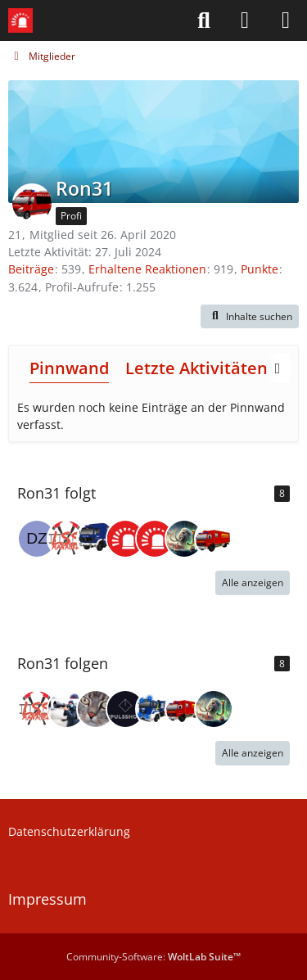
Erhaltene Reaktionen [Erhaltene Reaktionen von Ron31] (147, 269)
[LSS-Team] (125, 539)
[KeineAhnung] (96, 539)
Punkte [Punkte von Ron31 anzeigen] (260, 269)
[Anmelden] (245, 20)
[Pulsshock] (125, 709)
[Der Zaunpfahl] (37, 539)
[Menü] (286, 20)
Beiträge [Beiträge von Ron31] (31, 269)
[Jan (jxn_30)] (184, 539)
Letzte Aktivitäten (196, 368)
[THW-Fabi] (155, 709)
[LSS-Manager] (66, 539)
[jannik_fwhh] (66, 709)
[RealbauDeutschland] (96, 709)
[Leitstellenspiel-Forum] (20, 20)
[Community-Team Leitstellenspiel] (155, 539)
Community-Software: (153, 957)
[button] (250, 317)
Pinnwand (69, 368)
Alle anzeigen (253, 583)
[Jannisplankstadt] (214, 539)
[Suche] (204, 20)
